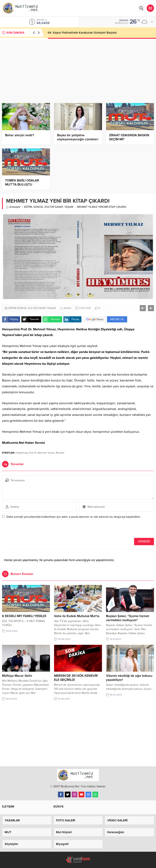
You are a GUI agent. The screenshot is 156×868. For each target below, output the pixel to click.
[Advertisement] (78, 68)
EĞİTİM (28, 207)
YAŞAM (69, 207)
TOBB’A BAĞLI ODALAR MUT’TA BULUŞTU (22, 182)
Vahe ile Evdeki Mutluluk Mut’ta (77, 616)
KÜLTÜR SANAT (54, 207)
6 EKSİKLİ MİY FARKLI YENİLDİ (24, 616)
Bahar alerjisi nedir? (20, 135)
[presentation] (30, 529)
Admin (67, 308)
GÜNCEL (38, 207)
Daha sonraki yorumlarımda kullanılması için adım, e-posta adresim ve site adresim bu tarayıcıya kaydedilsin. (74, 517)
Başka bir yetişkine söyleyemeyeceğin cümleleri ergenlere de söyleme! (78, 139)
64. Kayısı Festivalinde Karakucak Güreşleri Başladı (82, 33)
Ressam (60, 453)
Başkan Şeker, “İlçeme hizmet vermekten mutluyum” (128, 618)
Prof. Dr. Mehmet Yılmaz (42, 453)
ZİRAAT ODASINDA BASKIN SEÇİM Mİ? (129, 137)
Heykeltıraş (22, 453)
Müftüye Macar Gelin (17, 676)
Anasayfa (13, 207)
